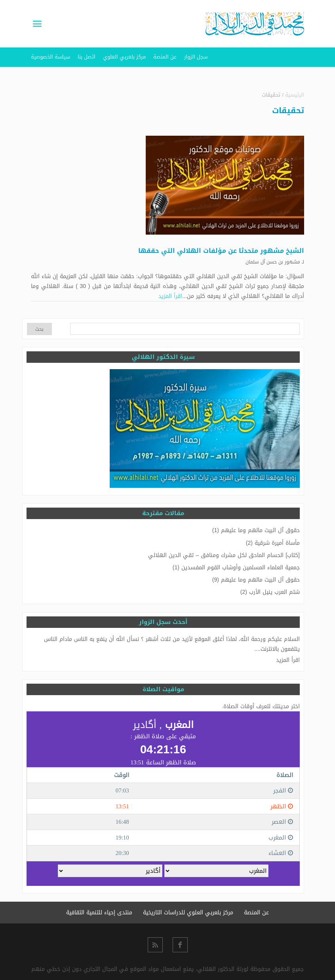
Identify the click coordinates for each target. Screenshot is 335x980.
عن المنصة (165, 57)
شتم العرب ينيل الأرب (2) (270, 592)
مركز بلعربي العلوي (124, 57)
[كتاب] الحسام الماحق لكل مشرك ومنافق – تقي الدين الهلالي (224, 555)
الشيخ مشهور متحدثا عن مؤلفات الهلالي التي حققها (221, 251)
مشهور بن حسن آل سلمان (273, 262)
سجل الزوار (196, 57)
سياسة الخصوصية (50, 57)
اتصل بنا (87, 57)
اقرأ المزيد (170, 296)
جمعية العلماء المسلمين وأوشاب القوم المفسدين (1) (236, 568)
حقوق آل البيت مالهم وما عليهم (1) (256, 530)
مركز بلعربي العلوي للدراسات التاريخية (188, 913)
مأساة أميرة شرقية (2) (273, 543)
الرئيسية (295, 95)
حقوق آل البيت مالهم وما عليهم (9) (256, 580)
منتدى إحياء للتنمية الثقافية (99, 913)
